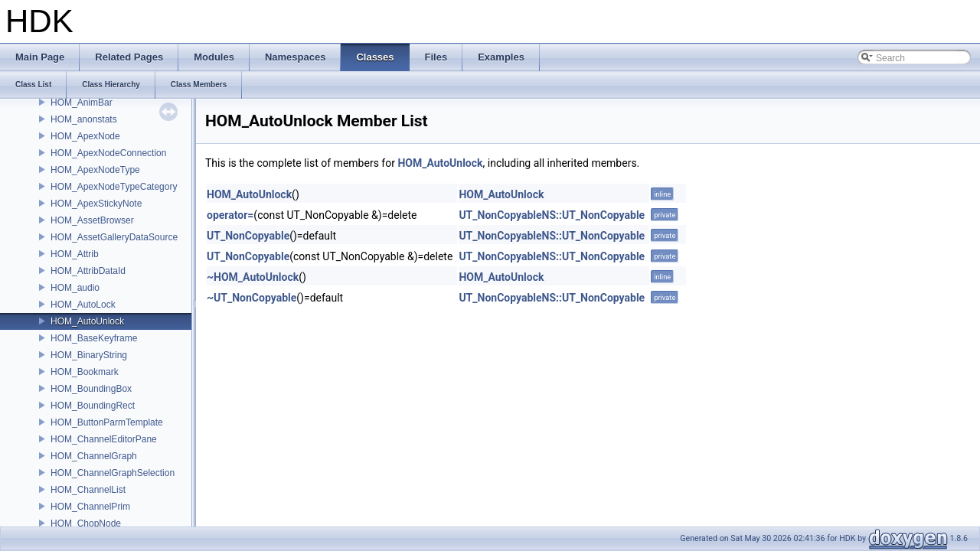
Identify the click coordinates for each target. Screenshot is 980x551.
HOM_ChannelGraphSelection (113, 473)
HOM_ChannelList (88, 490)
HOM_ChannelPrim (90, 507)
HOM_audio (75, 288)
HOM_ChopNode (86, 523)
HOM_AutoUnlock (87, 321)
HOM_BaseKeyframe (94, 338)
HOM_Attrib (75, 254)
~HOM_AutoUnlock (253, 277)
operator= (230, 215)
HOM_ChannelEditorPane (104, 439)
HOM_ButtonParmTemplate (107, 422)
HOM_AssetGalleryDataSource (114, 237)
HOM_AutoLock (83, 305)
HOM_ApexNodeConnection (108, 153)
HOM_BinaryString (89, 355)
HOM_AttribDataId (88, 271)
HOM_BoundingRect (93, 406)
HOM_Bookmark (85, 372)
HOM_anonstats (84, 119)
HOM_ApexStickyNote (96, 204)
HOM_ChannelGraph (94, 456)
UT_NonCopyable (248, 236)
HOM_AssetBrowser (92, 220)
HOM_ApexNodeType (95, 170)
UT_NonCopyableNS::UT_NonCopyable (552, 215)
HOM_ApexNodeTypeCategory (114, 187)
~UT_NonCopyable (252, 298)
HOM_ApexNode (85, 136)
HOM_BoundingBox (91, 389)
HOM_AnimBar (82, 103)
